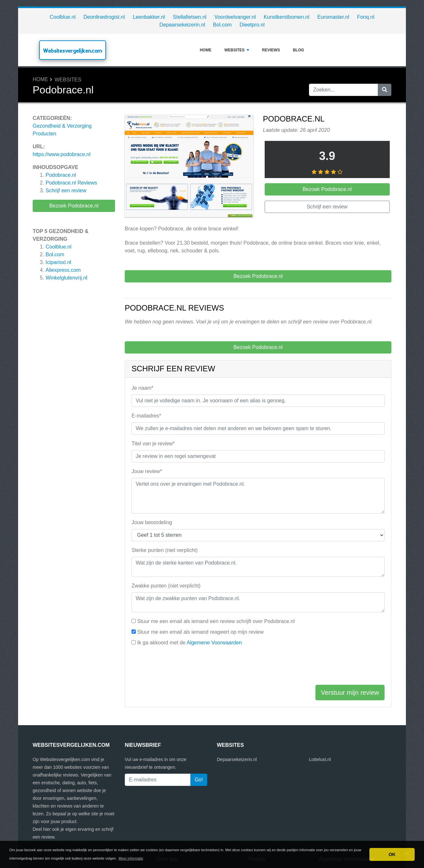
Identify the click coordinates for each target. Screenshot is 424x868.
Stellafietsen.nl (190, 17)
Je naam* (143, 388)
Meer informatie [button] (131, 858)
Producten (44, 134)
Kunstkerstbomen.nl (286, 17)
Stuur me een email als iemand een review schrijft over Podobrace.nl (216, 621)
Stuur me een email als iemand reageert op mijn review (200, 632)
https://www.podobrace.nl (62, 154)
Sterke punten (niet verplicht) (165, 550)
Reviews (271, 50)
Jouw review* (147, 471)
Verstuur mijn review (350, 693)
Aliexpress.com (63, 270)
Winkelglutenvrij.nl (66, 278)
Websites (237, 50)
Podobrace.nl (61, 175)
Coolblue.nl (63, 17)
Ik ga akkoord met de (189, 643)
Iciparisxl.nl (58, 262)
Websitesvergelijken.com (73, 51)
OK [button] (392, 854)
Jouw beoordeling (152, 522)
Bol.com (222, 25)
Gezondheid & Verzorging (62, 126)
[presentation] (181, 667)
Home (206, 50)
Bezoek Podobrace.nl (74, 206)
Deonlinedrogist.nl (104, 17)
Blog (298, 50)
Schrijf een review (66, 191)
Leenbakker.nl (149, 17)
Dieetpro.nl (252, 25)
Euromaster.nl (333, 17)
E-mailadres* (146, 416)
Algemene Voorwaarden (214, 643)
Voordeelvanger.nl (235, 17)
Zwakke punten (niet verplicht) (166, 586)
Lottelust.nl (320, 759)
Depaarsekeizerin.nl (182, 25)
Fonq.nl (366, 17)
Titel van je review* (153, 444)
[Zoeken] (385, 90)
